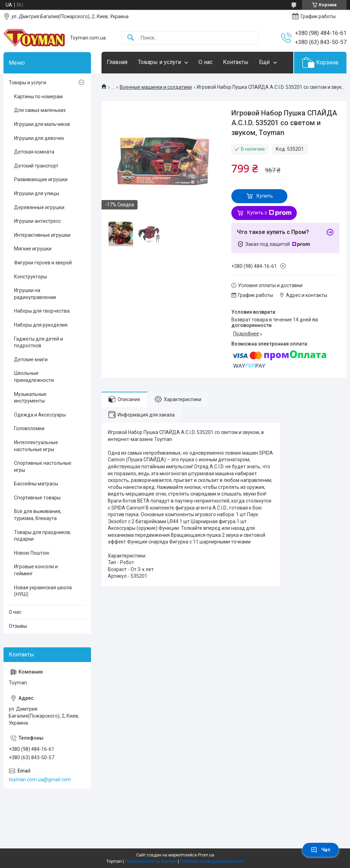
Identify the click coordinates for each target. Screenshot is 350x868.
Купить (265, 196)
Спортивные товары (37, 498)
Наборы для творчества (42, 311)
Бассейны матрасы (36, 484)
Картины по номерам (38, 97)
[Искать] (131, 38)
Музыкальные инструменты (30, 398)
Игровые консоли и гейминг (36, 570)
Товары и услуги (159, 62)
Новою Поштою (32, 553)
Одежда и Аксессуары (40, 415)
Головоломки (29, 428)
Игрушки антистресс (37, 221)
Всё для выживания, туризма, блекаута (38, 515)
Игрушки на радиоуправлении (35, 294)
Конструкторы (30, 277)
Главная (117, 62)
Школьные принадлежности (34, 377)
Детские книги (31, 360)
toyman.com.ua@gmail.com (40, 780)
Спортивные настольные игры (43, 467)
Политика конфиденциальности (212, 861)
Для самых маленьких (40, 110)
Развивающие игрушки (41, 179)
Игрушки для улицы (37, 193)
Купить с (269, 213)
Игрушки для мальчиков (42, 124)
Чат (321, 850)
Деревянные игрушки (39, 207)
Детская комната (34, 152)
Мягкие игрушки (33, 249)
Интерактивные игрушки (42, 235)
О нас (205, 62)
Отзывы (18, 626)
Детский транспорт (36, 166)
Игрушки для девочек (39, 138)
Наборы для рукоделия (41, 325)
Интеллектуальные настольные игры (36, 446)
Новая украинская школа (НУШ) (43, 591)
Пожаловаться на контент (151, 861)
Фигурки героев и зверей (43, 263)
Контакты (236, 62)
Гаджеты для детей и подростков (38, 342)
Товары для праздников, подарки (43, 536)
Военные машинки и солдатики (156, 87)
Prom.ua (206, 855)
